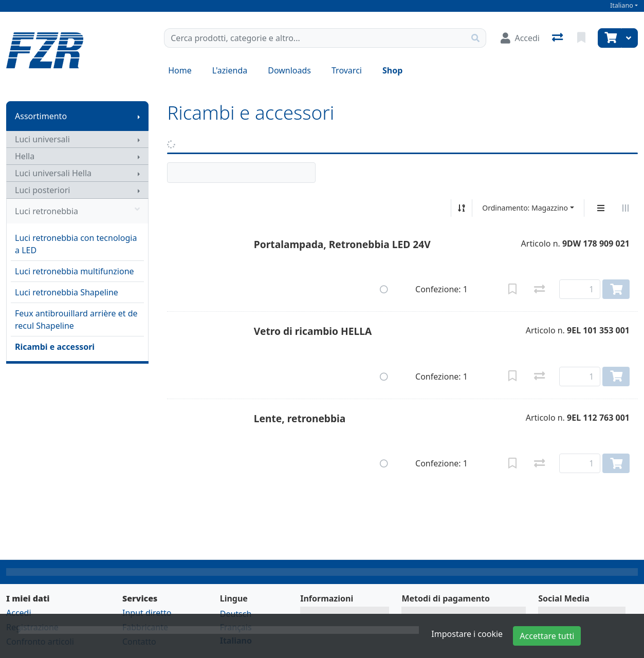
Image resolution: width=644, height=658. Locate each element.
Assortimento (41, 116)
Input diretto (147, 613)
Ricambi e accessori (55, 347)
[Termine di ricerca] (315, 38)
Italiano (622, 5)
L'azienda (230, 70)
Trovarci (347, 70)
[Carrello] (610, 38)
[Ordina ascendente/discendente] (462, 208)
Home (180, 70)
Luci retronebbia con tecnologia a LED (76, 244)
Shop (392, 70)
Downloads (289, 70)
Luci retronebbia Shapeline (67, 292)
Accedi (19, 613)
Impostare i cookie (467, 634)
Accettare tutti (547, 636)
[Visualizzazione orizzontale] (625, 208)
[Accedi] (520, 38)
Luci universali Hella (53, 173)
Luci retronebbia (77, 211)
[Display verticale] (601, 208)
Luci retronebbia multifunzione (75, 271)
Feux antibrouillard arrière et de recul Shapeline (76, 319)
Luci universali (42, 139)
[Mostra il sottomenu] (139, 116)
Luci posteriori (42, 190)
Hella (25, 156)
